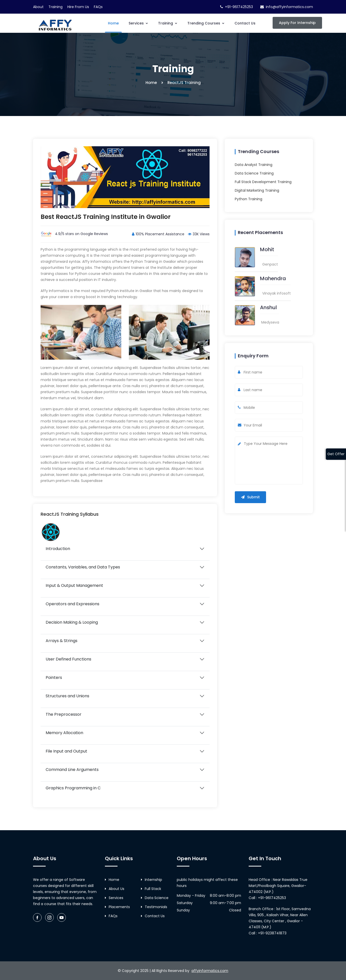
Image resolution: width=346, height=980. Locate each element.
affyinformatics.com (210, 971)
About (38, 7)
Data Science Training (254, 173)
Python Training (249, 199)
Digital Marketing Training (257, 190)
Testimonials (154, 907)
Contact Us (245, 23)
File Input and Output (66, 751)
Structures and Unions (67, 696)
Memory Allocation (64, 733)
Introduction (58, 549)
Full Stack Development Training (263, 182)
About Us (115, 889)
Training (55, 7)
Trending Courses (206, 23)
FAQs (98, 7)
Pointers (54, 678)
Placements (117, 907)
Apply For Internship (297, 23)
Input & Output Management (74, 585)
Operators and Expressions (73, 604)
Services (138, 23)
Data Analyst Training (254, 165)
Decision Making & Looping (72, 622)
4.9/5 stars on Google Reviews (74, 234)
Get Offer (336, 454)
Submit (250, 497)
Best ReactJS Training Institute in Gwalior (106, 217)
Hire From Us (78, 7)
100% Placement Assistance (158, 234)
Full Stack (151, 889)
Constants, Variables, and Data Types (83, 567)
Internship (152, 880)
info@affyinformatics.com (289, 7)
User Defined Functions (68, 659)
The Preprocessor (64, 714)
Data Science (155, 898)
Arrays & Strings (62, 641)
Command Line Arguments (72, 770)
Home (113, 23)
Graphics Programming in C (73, 788)
